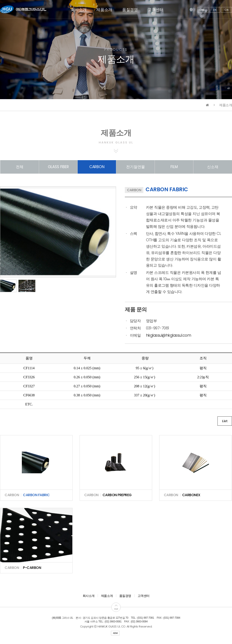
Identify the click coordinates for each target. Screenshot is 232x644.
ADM (115, 633)
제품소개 (104, 10)
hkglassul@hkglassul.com (169, 335)
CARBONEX (191, 495)
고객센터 (156, 10)
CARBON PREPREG (117, 495)
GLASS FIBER (58, 167)
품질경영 (130, 10)
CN (226, 10)
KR (203, 10)
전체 (20, 167)
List (225, 421)
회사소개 (79, 10)
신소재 (213, 167)
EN (215, 10)
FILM (174, 167)
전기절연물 (135, 167)
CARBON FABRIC (36, 495)
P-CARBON (32, 568)
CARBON (97, 167)
